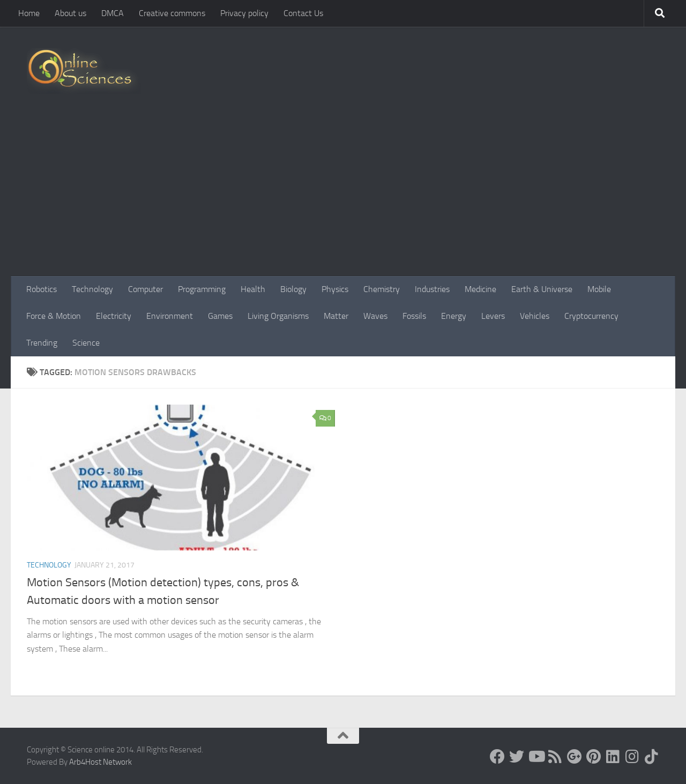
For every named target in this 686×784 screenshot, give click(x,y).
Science (86, 343)
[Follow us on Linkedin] (613, 757)
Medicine (480, 289)
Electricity (114, 316)
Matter (336, 316)
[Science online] (497, 757)
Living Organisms (278, 316)
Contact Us (303, 13)
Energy (454, 316)
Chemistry (382, 289)
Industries (432, 289)
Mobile (599, 289)
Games (220, 316)
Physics (335, 289)
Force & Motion (54, 316)
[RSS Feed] (555, 757)
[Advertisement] (343, 196)
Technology (92, 289)
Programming (202, 289)
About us (70, 13)
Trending (42, 343)
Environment (170, 316)
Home (29, 13)
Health (253, 289)
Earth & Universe (542, 289)
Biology (293, 289)
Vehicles (535, 316)
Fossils (414, 316)
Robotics (42, 289)
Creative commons (172, 13)
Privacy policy (244, 13)
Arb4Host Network (100, 762)
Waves (375, 316)
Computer (146, 289)
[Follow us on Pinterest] (594, 757)
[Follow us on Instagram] (632, 757)
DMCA (113, 13)
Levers (493, 316)
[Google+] (575, 757)
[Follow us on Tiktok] (652, 757)
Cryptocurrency (591, 316)
